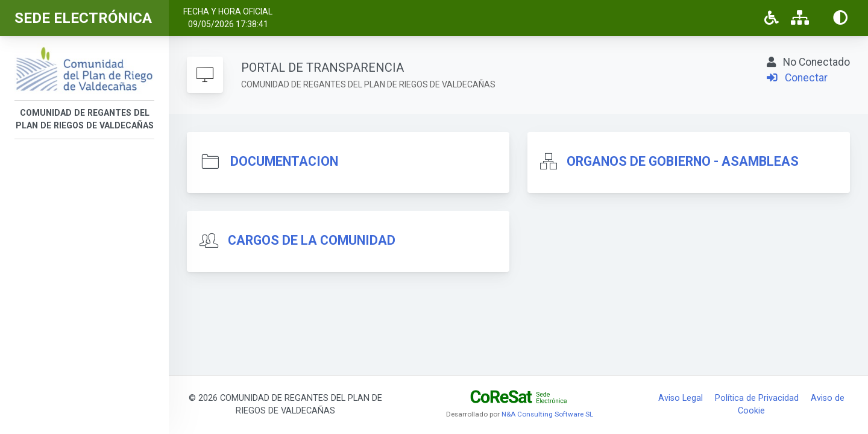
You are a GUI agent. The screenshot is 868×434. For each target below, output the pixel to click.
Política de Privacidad (757, 398)
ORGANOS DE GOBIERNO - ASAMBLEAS (683, 161)
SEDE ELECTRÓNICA (83, 18)
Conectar (797, 78)
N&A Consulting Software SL (547, 414)
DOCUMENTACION (284, 161)
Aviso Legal (681, 398)
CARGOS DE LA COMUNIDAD (312, 240)
